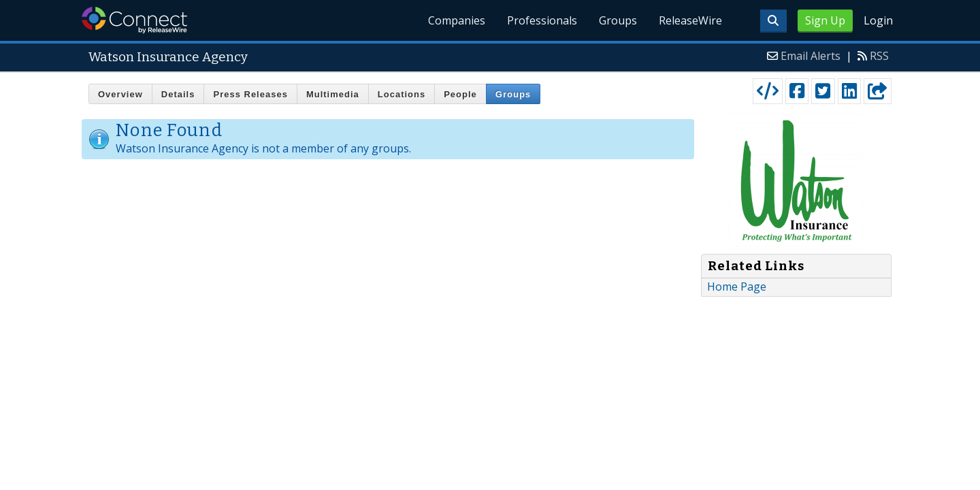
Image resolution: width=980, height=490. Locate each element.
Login (878, 20)
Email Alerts (811, 56)
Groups (618, 20)
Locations (402, 94)
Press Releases (250, 94)
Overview (120, 94)
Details (178, 94)
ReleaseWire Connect (134, 20)
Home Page (737, 287)
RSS (879, 56)
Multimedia (333, 94)
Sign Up (825, 20)
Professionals (542, 20)
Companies (457, 20)
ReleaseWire (690, 20)
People (460, 94)
